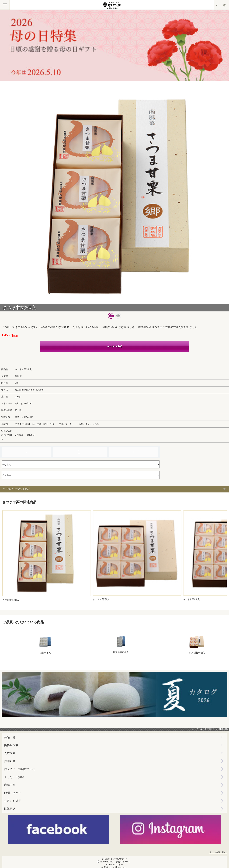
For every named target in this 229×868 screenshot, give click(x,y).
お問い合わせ (13, 793)
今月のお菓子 (13, 801)
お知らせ (10, 761)
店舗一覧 (10, 785)
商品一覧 (10, 737)
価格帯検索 (11, 745)
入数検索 (10, 753)
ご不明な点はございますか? (16, 489)
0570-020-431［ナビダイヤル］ (115, 862)
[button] (111, 316)
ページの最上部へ (218, 852)
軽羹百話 (10, 809)
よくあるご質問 (14, 777)
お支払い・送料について (20, 769)
